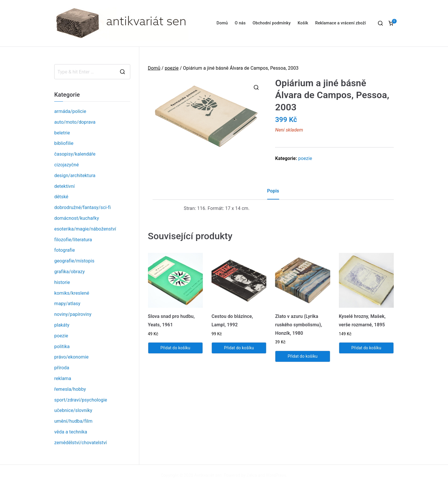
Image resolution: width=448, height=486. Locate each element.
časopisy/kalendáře (75, 154)
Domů (222, 23)
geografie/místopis (74, 261)
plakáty (62, 325)
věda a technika (71, 432)
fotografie (65, 250)
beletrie (62, 133)
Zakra (252, 475)
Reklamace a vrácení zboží (340, 23)
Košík (303, 23)
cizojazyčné (67, 165)
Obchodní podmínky (272, 23)
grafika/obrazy (69, 272)
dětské (61, 197)
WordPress (276, 475)
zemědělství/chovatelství (81, 443)
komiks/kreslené (72, 293)
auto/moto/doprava (75, 122)
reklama (63, 378)
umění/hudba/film (73, 421)
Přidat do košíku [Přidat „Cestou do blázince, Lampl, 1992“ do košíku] (239, 348)
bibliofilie (64, 143)
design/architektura (75, 175)
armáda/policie (70, 111)
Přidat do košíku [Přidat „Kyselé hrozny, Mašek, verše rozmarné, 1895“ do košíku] (366, 348)
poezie (172, 68)
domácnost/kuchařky (77, 218)
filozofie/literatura (73, 240)
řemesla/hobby (70, 389)
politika (62, 346)
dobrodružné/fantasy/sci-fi (83, 207)
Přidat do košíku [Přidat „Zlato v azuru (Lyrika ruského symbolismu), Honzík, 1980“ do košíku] (302, 356)
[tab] (273, 193)
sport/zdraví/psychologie (81, 400)
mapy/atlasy (67, 304)
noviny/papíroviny (73, 314)
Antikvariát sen (208, 475)
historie (62, 282)
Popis (273, 191)
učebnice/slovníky (73, 410)
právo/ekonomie (71, 357)
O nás (240, 23)
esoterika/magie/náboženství (85, 229)
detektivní (65, 186)
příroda (62, 368)
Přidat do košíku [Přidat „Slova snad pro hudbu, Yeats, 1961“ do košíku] (175, 348)
